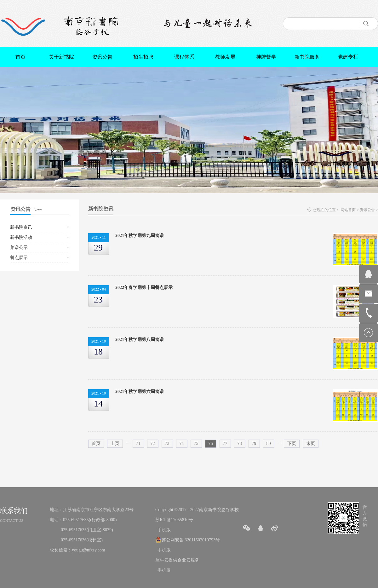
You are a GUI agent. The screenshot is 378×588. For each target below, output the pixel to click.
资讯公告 (367, 210)
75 (196, 444)
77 (225, 444)
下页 (292, 444)
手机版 (163, 530)
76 (211, 444)
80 (269, 444)
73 (167, 444)
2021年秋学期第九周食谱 (140, 236)
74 (182, 444)
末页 (311, 444)
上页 (115, 444)
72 (153, 444)
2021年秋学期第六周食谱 (140, 392)
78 (240, 444)
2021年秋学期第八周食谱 (140, 340)
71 (138, 444)
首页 (20, 57)
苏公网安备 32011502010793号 (191, 540)
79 (254, 444)
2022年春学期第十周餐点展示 (144, 288)
